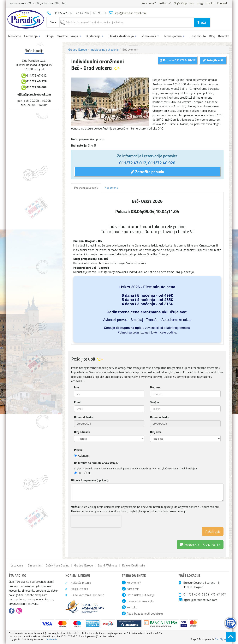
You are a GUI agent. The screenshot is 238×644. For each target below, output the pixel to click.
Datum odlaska (160, 417)
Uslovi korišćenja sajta (140, 601)
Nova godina (174, 36)
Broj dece (156, 432)
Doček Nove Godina (57, 565)
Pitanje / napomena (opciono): (90, 480)
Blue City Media (222, 639)
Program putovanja (86, 188)
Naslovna (15, 36)
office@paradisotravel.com (34, 94)
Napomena (111, 188)
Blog (212, 36)
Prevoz (78, 450)
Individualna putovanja (105, 49)
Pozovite (200, 545)
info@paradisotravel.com (131, 13)
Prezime (155, 387)
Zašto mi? (165, 3)
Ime (76, 387)
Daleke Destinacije (134, 565)
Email (78, 402)
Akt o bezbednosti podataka (145, 613)
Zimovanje (150, 36)
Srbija (50, 36)
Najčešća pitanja (184, 3)
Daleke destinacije (122, 36)
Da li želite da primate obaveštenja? (96, 463)
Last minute (198, 36)
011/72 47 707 (216, 594)
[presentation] (96, 521)
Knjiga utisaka (206, 3)
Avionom (81, 455)
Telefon (155, 402)
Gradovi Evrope (69, 36)
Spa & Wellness (108, 565)
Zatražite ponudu (147, 171)
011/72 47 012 (133, 163)
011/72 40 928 (162, 163)
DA (78, 473)
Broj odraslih (82, 432)
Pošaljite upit (213, 60)
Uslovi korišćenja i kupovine (85, 595)
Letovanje (32, 36)
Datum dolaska (84, 417)
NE (88, 473)
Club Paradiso (52, 639)
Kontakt (222, 3)
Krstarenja (95, 36)
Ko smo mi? (149, 3)
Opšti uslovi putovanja (141, 595)
